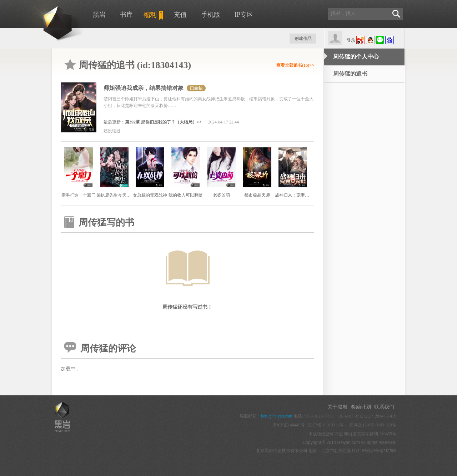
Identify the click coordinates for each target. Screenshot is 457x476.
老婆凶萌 (221, 195)
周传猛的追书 (350, 74)
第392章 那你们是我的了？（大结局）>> (163, 122)
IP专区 (244, 15)
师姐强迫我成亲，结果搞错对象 (144, 88)
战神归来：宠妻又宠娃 (296, 195)
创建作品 (303, 39)
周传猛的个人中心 (356, 57)
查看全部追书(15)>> (295, 65)
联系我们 (384, 407)
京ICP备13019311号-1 (327, 425)
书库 (126, 15)
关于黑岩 (337, 407)
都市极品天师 (257, 195)
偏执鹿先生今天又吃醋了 (120, 195)
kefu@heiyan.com (277, 416)
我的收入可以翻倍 (186, 195)
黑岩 (99, 15)
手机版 (211, 15)
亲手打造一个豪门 (79, 195)
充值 (180, 15)
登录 (351, 40)
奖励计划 (361, 407)
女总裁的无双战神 (150, 195)
